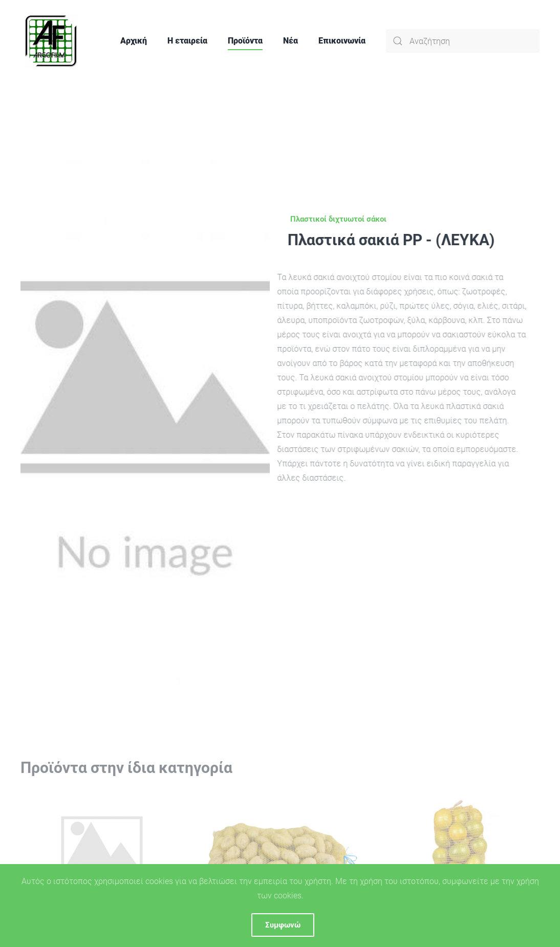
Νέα (290, 41)
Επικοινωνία (342, 41)
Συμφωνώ (283, 925)
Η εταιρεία (187, 41)
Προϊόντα (245, 41)
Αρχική (134, 41)
